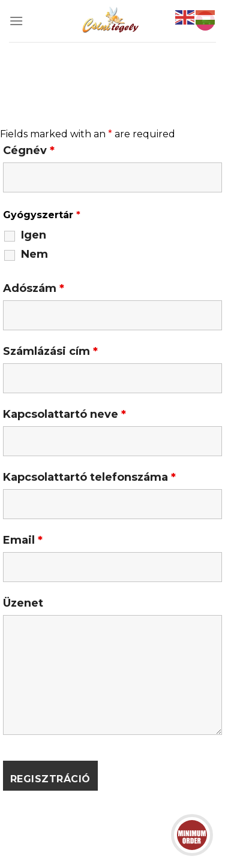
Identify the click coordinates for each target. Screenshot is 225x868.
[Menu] (16, 21)
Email (23, 540)
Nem (34, 254)
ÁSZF (46, 834)
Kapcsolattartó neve (64, 414)
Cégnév (29, 150)
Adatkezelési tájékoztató (127, 834)
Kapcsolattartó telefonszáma (89, 477)
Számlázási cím (50, 351)
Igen (34, 235)
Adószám (34, 288)
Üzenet (23, 603)
